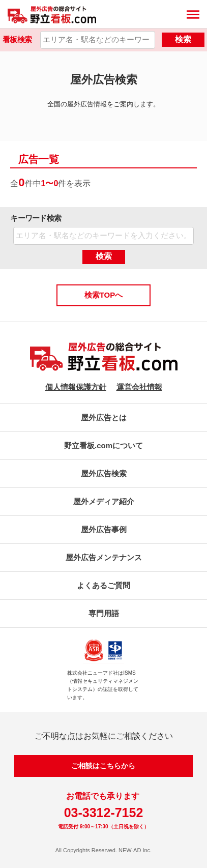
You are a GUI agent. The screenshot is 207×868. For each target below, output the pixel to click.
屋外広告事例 (104, 529)
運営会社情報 (139, 387)
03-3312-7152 (104, 813)
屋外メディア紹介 (104, 501)
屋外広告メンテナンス (104, 557)
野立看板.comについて (104, 445)
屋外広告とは (104, 417)
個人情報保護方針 (76, 387)
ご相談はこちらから (103, 766)
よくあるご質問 (104, 585)
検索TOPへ (104, 295)
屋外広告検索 (104, 473)
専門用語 (104, 613)
